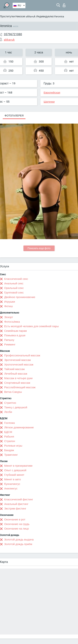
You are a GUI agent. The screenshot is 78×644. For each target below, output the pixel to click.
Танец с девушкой (16, 407)
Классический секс (16, 279)
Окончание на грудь (17, 524)
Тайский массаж (14, 369)
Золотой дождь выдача (19, 540)
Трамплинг (11, 455)
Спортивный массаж (17, 383)
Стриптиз (10, 403)
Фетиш (9, 306)
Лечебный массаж (16, 374)
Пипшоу (9, 340)
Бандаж (9, 450)
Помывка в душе (15, 335)
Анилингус (11, 489)
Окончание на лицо (17, 529)
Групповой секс (14, 293)
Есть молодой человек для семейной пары (31, 326)
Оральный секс (14, 288)
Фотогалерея (14, 116)
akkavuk (31, 16)
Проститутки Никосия (13, 16)
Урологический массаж (19, 365)
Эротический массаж (17, 360)
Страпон (10, 441)
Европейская (52, 93)
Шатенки (49, 102)
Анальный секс (14, 283)
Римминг (10, 345)
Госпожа (10, 423)
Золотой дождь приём (18, 544)
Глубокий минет (14, 475)
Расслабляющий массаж (20, 387)
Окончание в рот (15, 520)
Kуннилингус (12, 484)
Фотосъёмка (12, 322)
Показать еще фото (39, 248)
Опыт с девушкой (15, 470)
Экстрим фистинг (15, 509)
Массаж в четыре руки (18, 378)
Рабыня (9, 437)
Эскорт (9, 317)
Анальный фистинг (16, 504)
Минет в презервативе (18, 466)
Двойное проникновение (20, 297)
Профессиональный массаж (22, 355)
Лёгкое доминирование (19, 427)
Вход (64, 5)
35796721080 (13, 34)
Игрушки (10, 302)
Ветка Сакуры (13, 392)
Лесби (8, 412)
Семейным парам (15, 331)
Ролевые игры (13, 446)
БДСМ (8, 432)
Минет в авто (13, 479)
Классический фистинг (19, 499)
